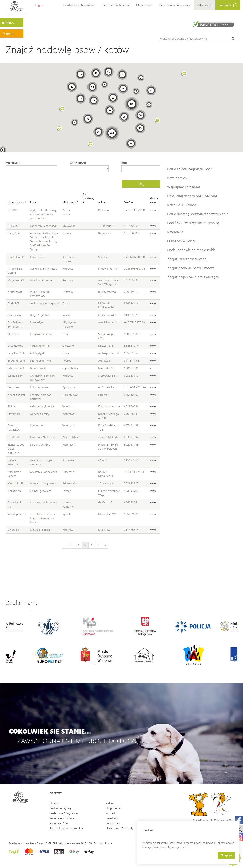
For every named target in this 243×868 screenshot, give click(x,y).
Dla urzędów (144, 5)
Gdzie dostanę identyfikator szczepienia (198, 214)
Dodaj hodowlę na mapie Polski (191, 250)
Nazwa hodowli (17, 202)
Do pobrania (113, 808)
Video (109, 803)
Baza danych (177, 178)
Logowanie (228, 5)
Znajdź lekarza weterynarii (187, 259)
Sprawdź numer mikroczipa (66, 828)
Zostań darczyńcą (60, 808)
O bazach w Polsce (182, 241)
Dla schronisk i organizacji (174, 5)
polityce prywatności (176, 847)
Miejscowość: (13, 163)
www (153, 210)
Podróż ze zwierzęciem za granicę (193, 223)
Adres (102, 202)
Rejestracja (112, 818)
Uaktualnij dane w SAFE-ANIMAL (192, 196)
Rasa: (124, 163)
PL (38, 5)
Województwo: (78, 163)
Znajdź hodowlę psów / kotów (190, 268)
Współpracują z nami (184, 187)
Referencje (175, 232)
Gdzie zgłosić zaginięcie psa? (190, 169)
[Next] (105, 545)
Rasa (33, 202)
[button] (90, 144)
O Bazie (54, 803)
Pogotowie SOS (59, 823)
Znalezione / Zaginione (64, 813)
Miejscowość (70, 202)
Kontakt (110, 813)
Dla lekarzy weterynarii (115, 5)
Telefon (128, 202)
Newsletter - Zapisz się (119, 828)
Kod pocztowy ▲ (88, 198)
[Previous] (65, 545)
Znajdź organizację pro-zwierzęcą (193, 277)
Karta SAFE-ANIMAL (183, 205)
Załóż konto (205, 5)
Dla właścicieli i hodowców (78, 5)
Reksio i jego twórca (62, 818)
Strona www (154, 200)
